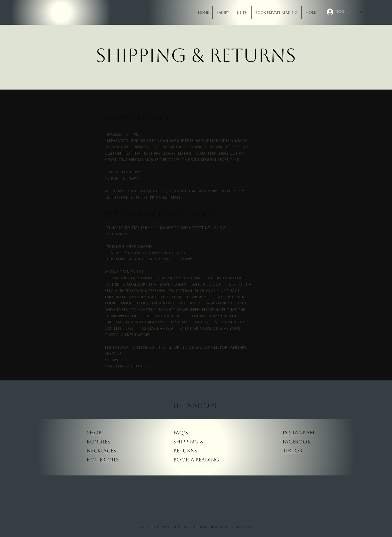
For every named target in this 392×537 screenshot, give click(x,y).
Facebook (297, 442)
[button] (363, 12)
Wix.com (244, 527)
